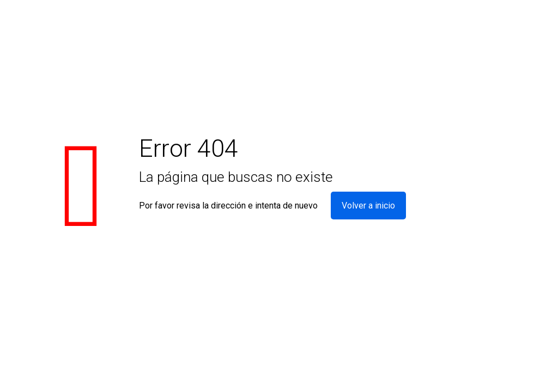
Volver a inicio (368, 206)
